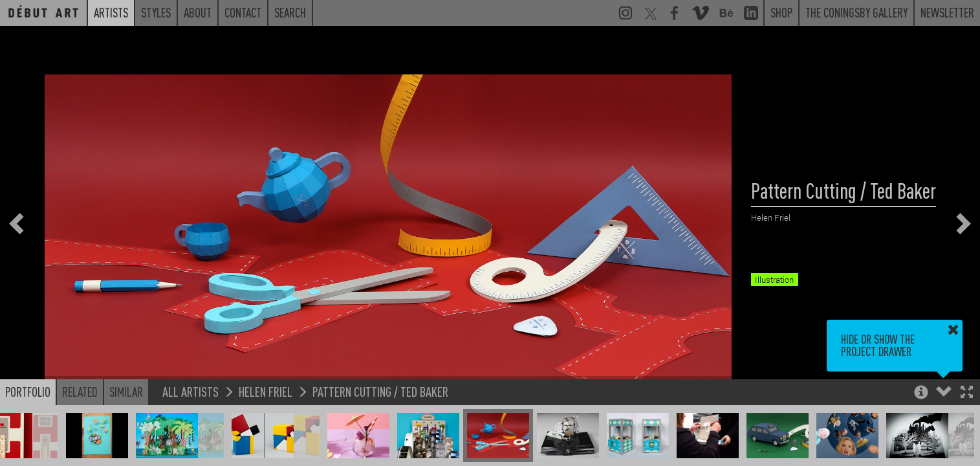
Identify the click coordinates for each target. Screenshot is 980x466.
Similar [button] (126, 392)
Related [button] (80, 392)
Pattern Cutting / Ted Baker (380, 391)
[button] (967, 393)
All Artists (191, 391)
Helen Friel (266, 391)
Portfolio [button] (28, 392)
